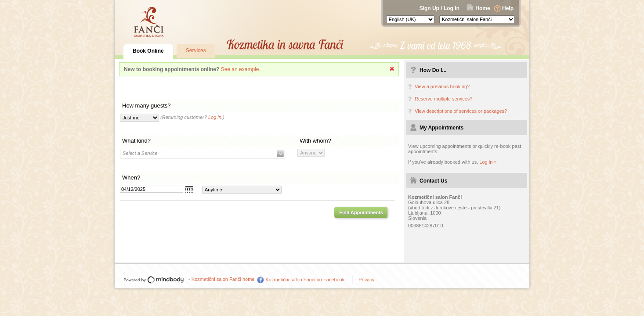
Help (508, 8)
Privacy (366, 280)
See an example (240, 69)
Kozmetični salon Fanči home (223, 279)
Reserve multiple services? (443, 99)
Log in (215, 117)
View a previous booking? (442, 86)
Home (483, 8)
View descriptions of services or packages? (461, 111)
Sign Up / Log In (440, 8)
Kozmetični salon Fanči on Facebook (305, 280)
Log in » (488, 162)
